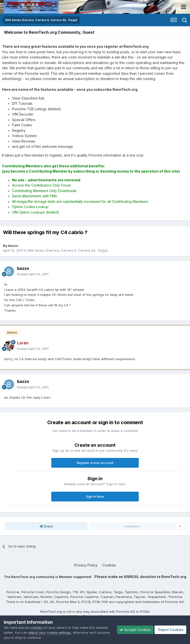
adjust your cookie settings (50, 632)
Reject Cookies (170, 630)
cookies (36, 627)
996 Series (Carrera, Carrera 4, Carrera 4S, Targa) (67, 250)
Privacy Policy (86, 565)
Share (46, 526)
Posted (33, 274)
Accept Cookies (135, 630)
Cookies (109, 565)
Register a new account (95, 463)
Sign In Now (95, 496)
